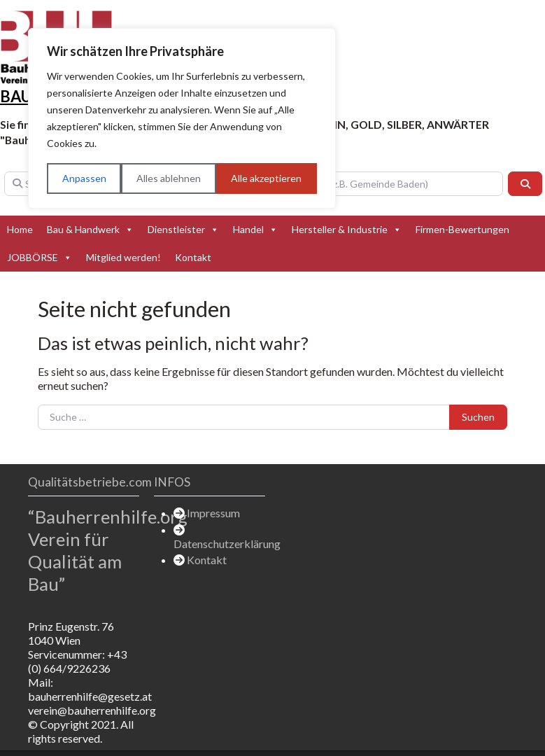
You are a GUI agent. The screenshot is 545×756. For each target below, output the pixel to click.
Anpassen (84, 178)
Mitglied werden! (123, 257)
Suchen (478, 417)
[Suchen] (525, 184)
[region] (182, 118)
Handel (255, 230)
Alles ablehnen (169, 178)
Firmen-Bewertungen (462, 229)
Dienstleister (183, 230)
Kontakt (193, 257)
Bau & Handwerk (90, 230)
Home (20, 229)
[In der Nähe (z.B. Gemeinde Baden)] (380, 184)
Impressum (213, 513)
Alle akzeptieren (266, 178)
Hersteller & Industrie (347, 230)
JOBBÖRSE (40, 258)
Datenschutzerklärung (227, 544)
